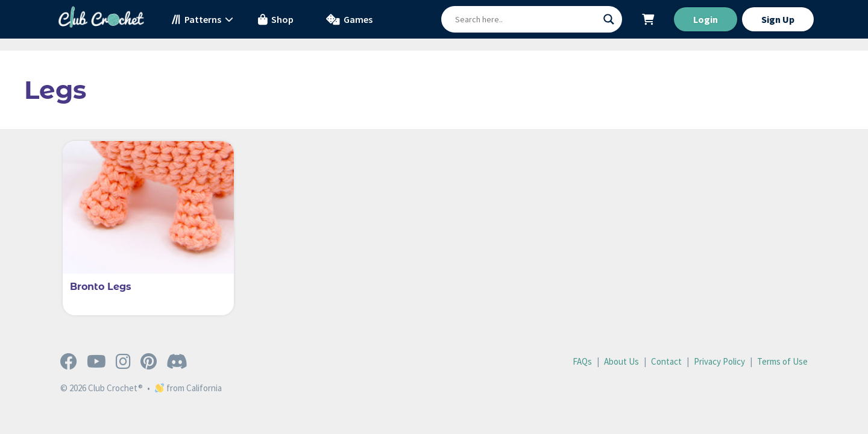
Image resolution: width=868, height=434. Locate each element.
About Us (621, 361)
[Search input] (526, 19)
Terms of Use (782, 361)
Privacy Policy (719, 361)
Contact (666, 361)
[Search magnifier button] (609, 19)
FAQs (582, 361)
